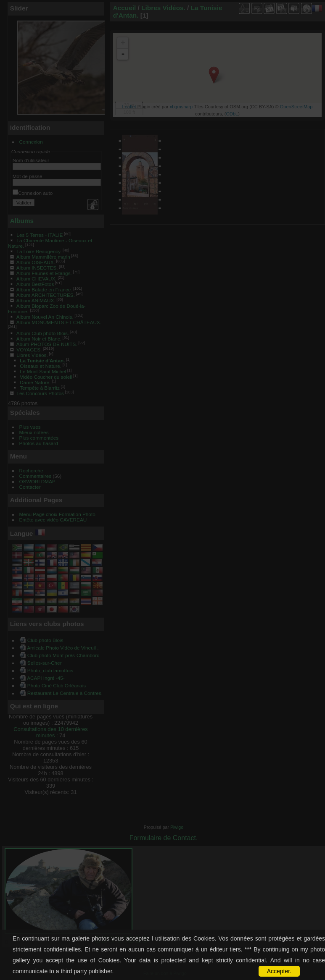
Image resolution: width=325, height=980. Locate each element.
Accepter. (279, 971)
